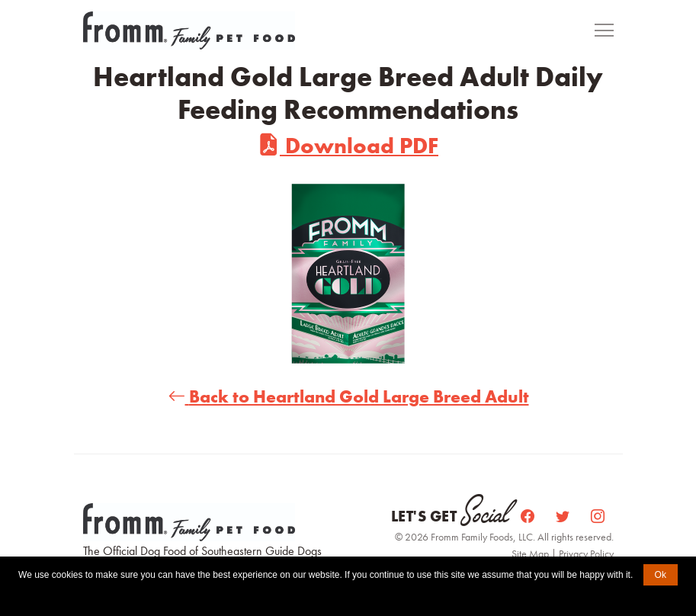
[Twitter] (564, 517)
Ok (661, 575)
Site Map (531, 553)
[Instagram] (598, 517)
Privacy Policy (586, 553)
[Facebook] (529, 517)
